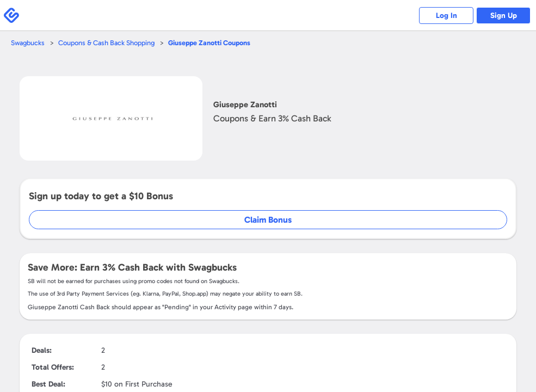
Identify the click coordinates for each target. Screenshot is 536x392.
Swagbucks (28, 43)
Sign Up (504, 16)
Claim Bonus (268, 220)
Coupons (209, 43)
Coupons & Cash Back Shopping (106, 43)
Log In (446, 16)
